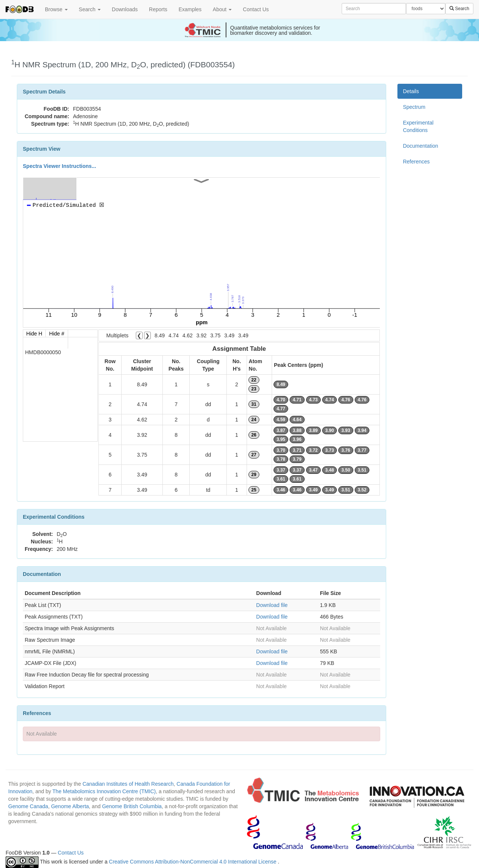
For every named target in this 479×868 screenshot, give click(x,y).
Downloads (125, 9)
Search (90, 9)
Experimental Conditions (418, 126)
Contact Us (256, 9)
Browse (56, 9)
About (222, 9)
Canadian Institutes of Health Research (128, 784)
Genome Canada (28, 806)
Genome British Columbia (132, 806)
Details (411, 91)
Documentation (421, 146)
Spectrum (414, 107)
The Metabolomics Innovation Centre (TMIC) (104, 791)
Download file (272, 605)
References (417, 162)
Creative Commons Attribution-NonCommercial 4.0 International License (193, 862)
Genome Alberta (70, 806)
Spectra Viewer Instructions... (60, 166)
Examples (190, 9)
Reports (158, 9)
